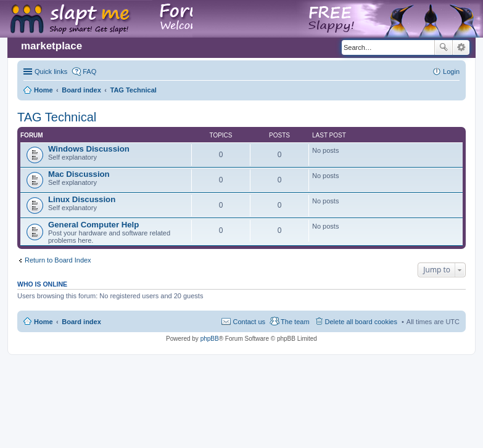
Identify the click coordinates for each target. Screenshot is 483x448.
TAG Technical (57, 117)
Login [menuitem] (451, 71)
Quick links (51, 71)
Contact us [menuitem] (249, 322)
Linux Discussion (82, 199)
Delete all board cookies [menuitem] (361, 322)
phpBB (210, 339)
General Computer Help (93, 225)
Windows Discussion (89, 149)
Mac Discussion (79, 174)
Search (444, 47)
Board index (81, 322)
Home (43, 322)
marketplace (52, 46)
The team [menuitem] (295, 322)
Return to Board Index (58, 260)
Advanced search (461, 47)
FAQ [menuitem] (89, 71)
